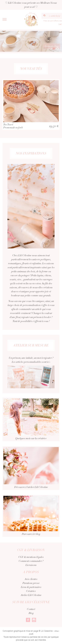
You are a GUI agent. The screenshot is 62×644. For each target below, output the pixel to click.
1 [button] (54, 48)
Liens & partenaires (31, 587)
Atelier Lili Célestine (31, 595)
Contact (31, 609)
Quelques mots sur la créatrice (31, 422)
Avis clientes (31, 579)
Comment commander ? (31, 561)
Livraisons (31, 565)
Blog (31, 613)
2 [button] (58, 48)
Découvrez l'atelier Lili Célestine (31, 470)
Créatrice (31, 591)
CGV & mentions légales (31, 557)
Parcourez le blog (31, 518)
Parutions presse (31, 583)
